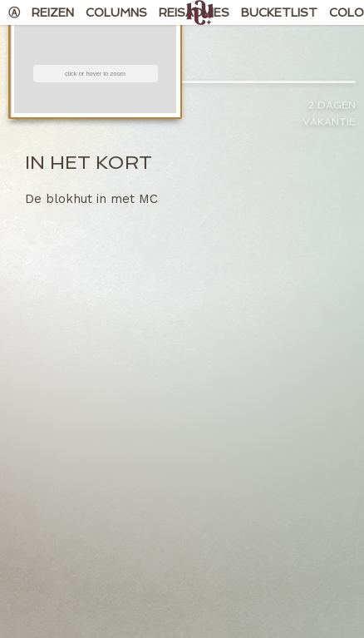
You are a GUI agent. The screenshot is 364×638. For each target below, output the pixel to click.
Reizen (53, 12)
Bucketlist (279, 12)
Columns (116, 12)
